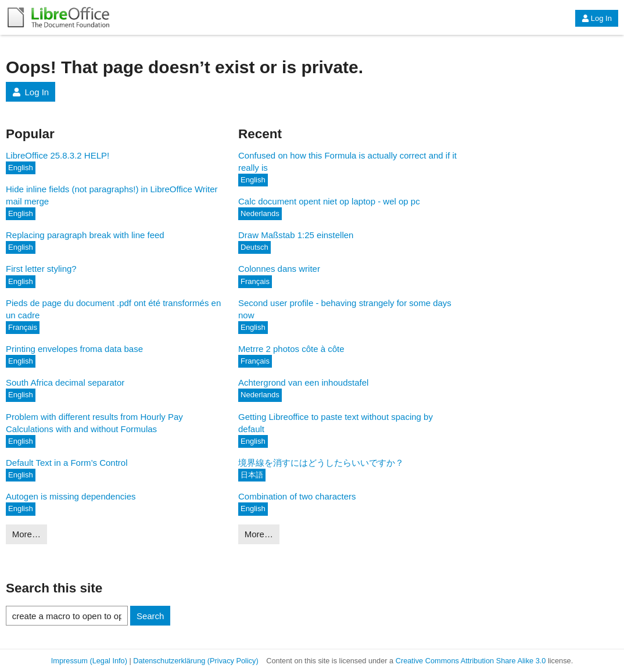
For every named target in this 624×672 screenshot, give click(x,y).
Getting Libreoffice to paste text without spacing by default (336, 423)
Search (150, 616)
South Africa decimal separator (65, 382)
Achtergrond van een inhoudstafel (303, 382)
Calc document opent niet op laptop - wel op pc (329, 201)
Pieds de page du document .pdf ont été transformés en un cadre (113, 309)
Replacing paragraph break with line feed (85, 235)
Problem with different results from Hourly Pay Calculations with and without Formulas (94, 423)
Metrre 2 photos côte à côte (291, 349)
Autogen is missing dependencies (71, 496)
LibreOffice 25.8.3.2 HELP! (58, 155)
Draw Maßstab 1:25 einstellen (296, 235)
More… (26, 534)
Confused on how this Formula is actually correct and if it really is (347, 161)
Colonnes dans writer (279, 269)
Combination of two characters (297, 496)
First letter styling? (41, 269)
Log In (597, 18)
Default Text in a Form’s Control (67, 463)
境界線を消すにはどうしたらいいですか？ (321, 463)
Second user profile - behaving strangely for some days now (345, 309)
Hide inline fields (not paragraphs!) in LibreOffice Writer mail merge (112, 195)
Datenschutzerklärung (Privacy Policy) (196, 661)
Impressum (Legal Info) (89, 661)
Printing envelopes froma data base (74, 349)
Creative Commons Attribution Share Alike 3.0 (471, 661)
